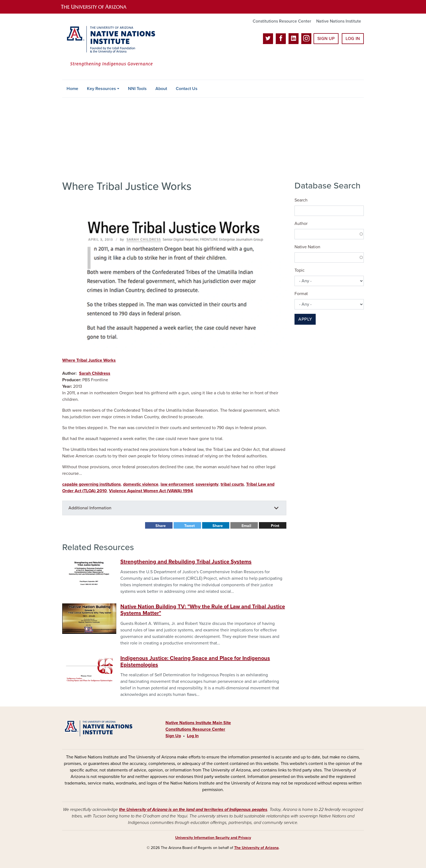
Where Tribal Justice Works (89, 360)
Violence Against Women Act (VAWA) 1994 (151, 491)
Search (301, 200)
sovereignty (207, 484)
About (161, 89)
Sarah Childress (95, 373)
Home (72, 89)
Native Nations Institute (339, 21)
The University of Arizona (256, 848)
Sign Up (326, 39)
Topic (300, 270)
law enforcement (177, 484)
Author (301, 224)
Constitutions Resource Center (282, 21)
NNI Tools (137, 89)
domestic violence (141, 484)
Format (301, 294)
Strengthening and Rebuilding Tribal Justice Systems (186, 562)
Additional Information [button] (90, 508)
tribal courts (232, 484)
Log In (353, 39)
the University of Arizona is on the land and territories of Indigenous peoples (193, 810)
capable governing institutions (92, 484)
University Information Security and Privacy (213, 838)
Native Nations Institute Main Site (198, 723)
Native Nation (307, 247)
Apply (305, 319)
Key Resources (101, 89)
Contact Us (187, 89)
